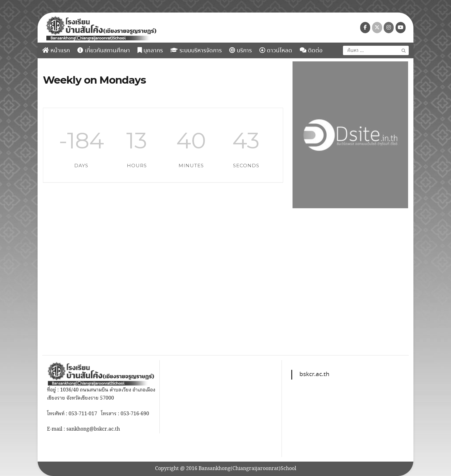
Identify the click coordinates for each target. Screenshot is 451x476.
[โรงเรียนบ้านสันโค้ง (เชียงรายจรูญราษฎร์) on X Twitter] (377, 28)
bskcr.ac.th (314, 375)
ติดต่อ (311, 51)
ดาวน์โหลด (276, 51)
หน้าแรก (56, 51)
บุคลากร (150, 51)
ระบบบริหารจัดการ (196, 51)
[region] (350, 135)
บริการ (241, 51)
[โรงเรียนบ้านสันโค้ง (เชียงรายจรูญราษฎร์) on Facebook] (365, 28)
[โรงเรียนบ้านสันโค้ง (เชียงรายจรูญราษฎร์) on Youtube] (401, 28)
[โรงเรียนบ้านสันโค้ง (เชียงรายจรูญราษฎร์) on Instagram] (389, 28)
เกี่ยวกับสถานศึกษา (104, 51)
